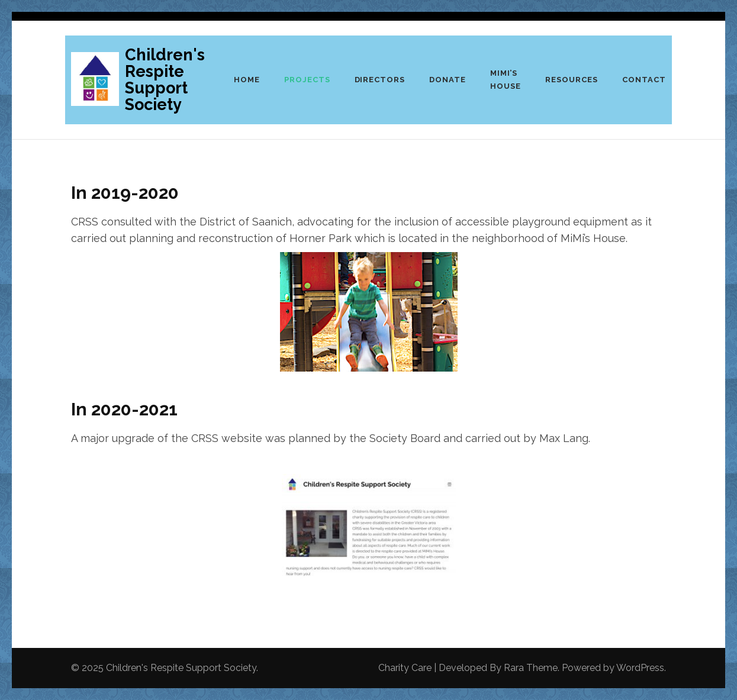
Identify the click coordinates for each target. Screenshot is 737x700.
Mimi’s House (506, 80)
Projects (307, 80)
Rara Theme (531, 668)
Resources (572, 80)
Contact (644, 80)
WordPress (640, 668)
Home (247, 80)
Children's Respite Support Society (165, 80)
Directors (380, 80)
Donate (448, 80)
